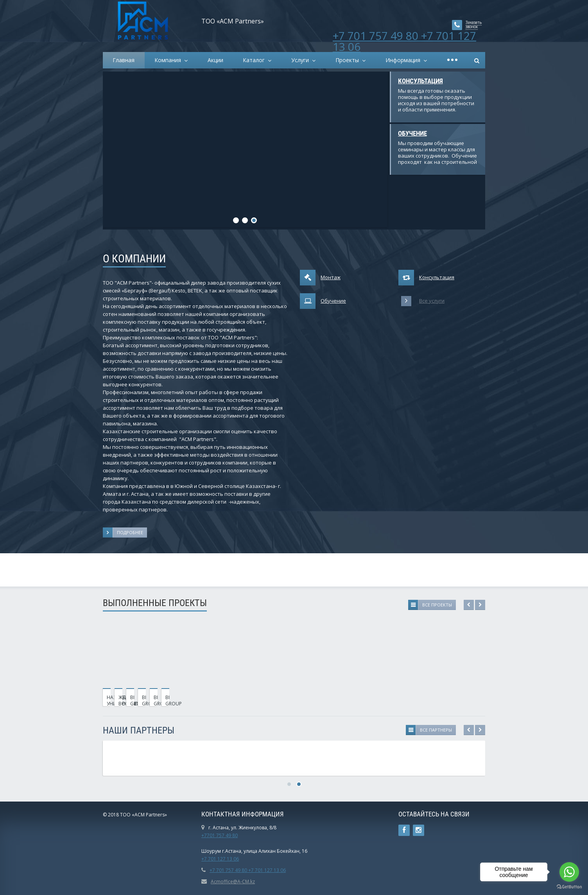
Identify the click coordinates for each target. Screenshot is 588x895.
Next (480, 605)
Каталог (255, 60)
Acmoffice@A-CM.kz (233, 882)
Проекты (349, 60)
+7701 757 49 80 (220, 835)
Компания (169, 60)
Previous (469, 605)
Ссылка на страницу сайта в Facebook (404, 830)
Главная (124, 60)
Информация (404, 60)
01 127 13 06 (225, 859)
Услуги (302, 60)
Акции (215, 60)
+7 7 (206, 859)
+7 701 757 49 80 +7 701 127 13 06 (404, 41)
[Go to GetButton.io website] (569, 887)
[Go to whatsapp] (569, 872)
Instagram (419, 830)
